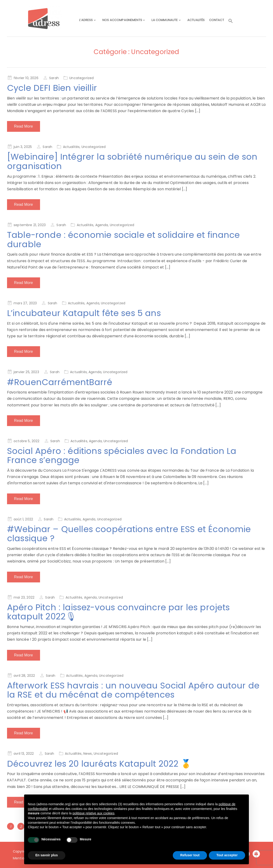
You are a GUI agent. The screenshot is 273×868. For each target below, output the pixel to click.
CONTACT (218, 20)
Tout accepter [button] (227, 855)
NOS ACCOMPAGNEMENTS (124, 20)
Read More (24, 126)
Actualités (71, 147)
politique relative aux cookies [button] (94, 813)
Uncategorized (81, 78)
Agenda (102, 225)
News (88, 754)
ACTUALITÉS (197, 20)
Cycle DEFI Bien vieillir (52, 88)
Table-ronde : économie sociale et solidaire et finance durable (124, 240)
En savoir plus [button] (47, 855)
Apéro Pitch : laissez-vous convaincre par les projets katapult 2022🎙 (118, 612)
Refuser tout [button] (190, 855)
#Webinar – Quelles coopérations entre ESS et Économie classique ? (129, 534)
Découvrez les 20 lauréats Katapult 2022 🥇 (99, 764)
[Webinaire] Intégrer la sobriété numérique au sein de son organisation (132, 161)
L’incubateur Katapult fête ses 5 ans (84, 313)
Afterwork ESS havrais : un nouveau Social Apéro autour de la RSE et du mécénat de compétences (133, 690)
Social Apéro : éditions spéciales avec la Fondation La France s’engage (122, 456)
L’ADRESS (89, 20)
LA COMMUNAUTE (166, 20)
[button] (233, 21)
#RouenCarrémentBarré (60, 382)
